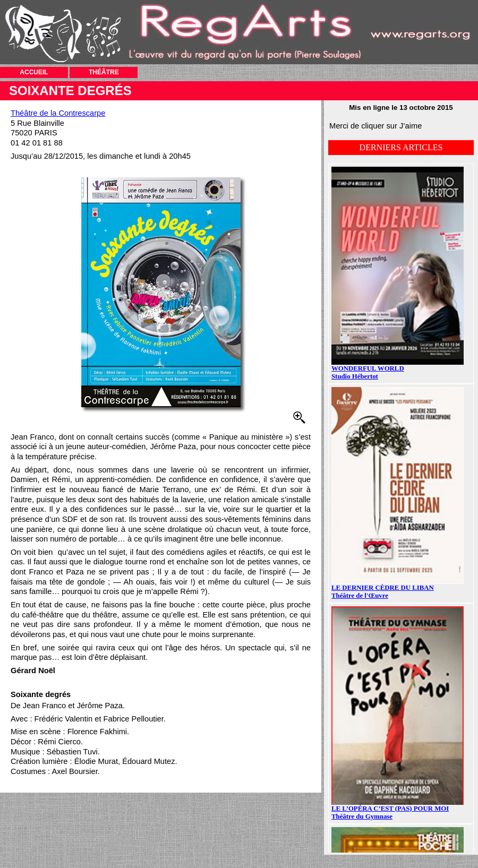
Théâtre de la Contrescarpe (58, 113)
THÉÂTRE (104, 72)
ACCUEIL (34, 72)
